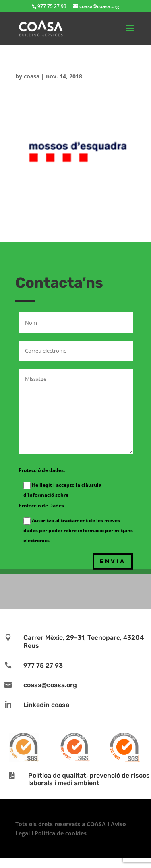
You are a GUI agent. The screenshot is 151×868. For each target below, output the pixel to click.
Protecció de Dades (41, 505)
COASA (97, 824)
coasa (32, 76)
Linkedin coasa (46, 705)
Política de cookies (61, 833)
